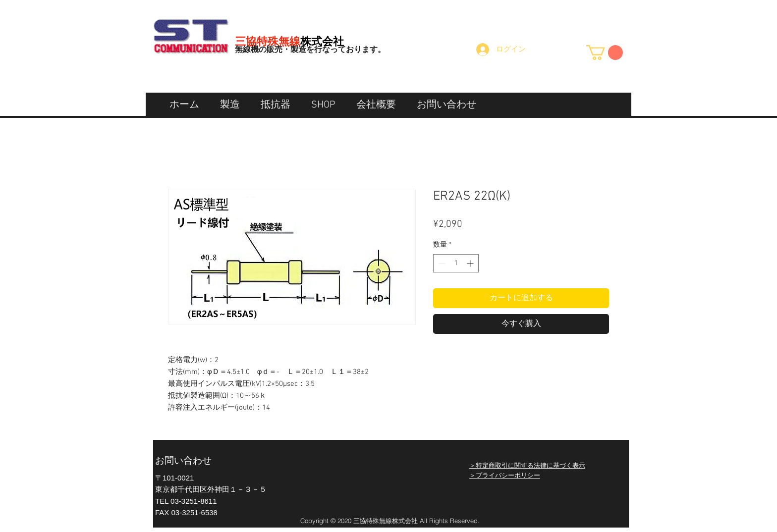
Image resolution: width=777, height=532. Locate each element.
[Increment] (471, 263)
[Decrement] (441, 263)
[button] (605, 53)
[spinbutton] (456, 263)
